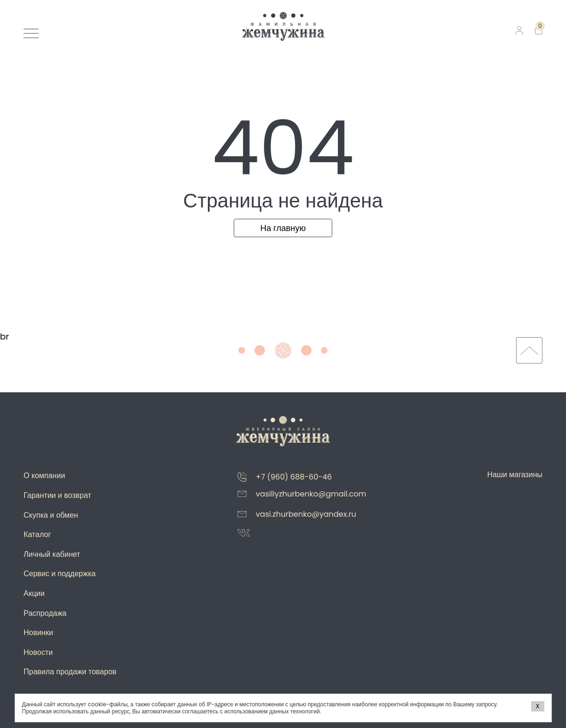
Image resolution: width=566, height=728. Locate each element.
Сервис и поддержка (60, 574)
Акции (34, 593)
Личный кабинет (52, 554)
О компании (44, 476)
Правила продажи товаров (70, 672)
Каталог (37, 534)
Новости (38, 652)
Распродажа (45, 613)
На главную (283, 228)
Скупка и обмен (51, 515)
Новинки (38, 633)
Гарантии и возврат (57, 495)
